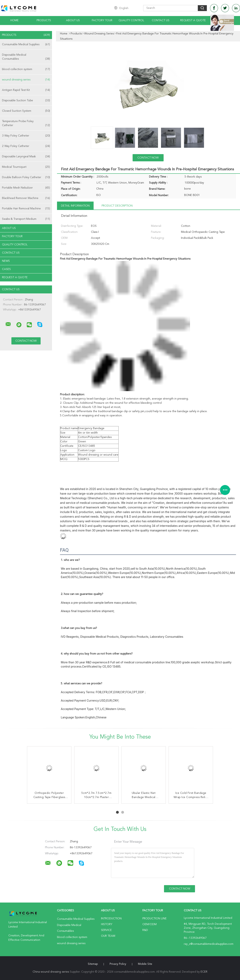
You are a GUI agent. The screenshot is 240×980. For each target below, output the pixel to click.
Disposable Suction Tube (26, 100)
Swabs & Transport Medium (26, 219)
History (107, 924)
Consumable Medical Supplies (26, 44)
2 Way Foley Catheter (26, 146)
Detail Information (75, 206)
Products (44, 20)
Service (106, 930)
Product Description (117, 206)
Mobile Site (145, 964)
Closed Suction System (26, 111)
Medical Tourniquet (26, 167)
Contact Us (161, 20)
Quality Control (131, 20)
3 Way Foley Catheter (26, 136)
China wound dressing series (51, 972)
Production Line (154, 919)
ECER (204, 972)
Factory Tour (102, 20)
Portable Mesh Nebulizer (26, 188)
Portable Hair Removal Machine (26, 209)
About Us (73, 20)
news (6, 261)
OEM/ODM (149, 924)
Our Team (108, 936)
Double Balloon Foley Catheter (26, 177)
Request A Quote (193, 20)
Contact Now (148, 158)
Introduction (111, 919)
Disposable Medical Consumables (26, 57)
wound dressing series (26, 80)
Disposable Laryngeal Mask (26, 157)
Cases (6, 269)
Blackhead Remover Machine (26, 198)
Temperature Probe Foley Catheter (26, 124)
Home (14, 20)
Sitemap (93, 964)
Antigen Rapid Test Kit (26, 90)
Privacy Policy (118, 964)
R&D (145, 930)
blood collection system (26, 69)
